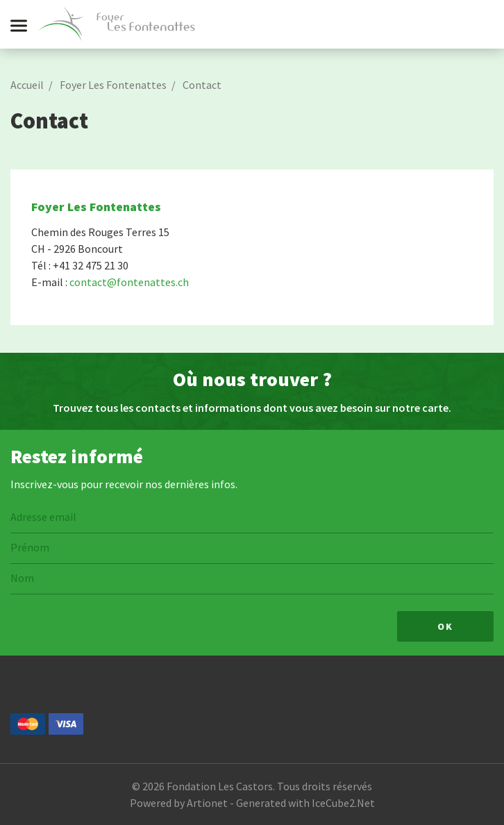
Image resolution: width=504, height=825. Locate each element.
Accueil (27, 85)
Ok (445, 626)
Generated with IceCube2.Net (305, 803)
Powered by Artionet (179, 803)
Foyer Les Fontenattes (113, 85)
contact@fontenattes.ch (129, 282)
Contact (202, 85)
